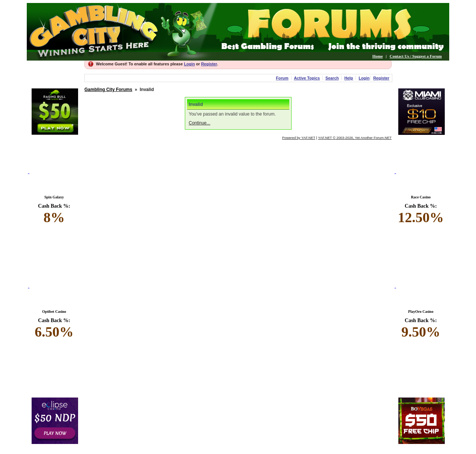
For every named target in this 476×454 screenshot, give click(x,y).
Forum (282, 78)
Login (189, 64)
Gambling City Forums (108, 90)
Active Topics (307, 78)
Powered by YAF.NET (299, 138)
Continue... (200, 123)
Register (209, 64)
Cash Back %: (54, 214)
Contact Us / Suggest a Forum (416, 56)
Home (377, 56)
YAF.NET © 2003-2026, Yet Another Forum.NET (355, 138)
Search (332, 78)
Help (349, 78)
